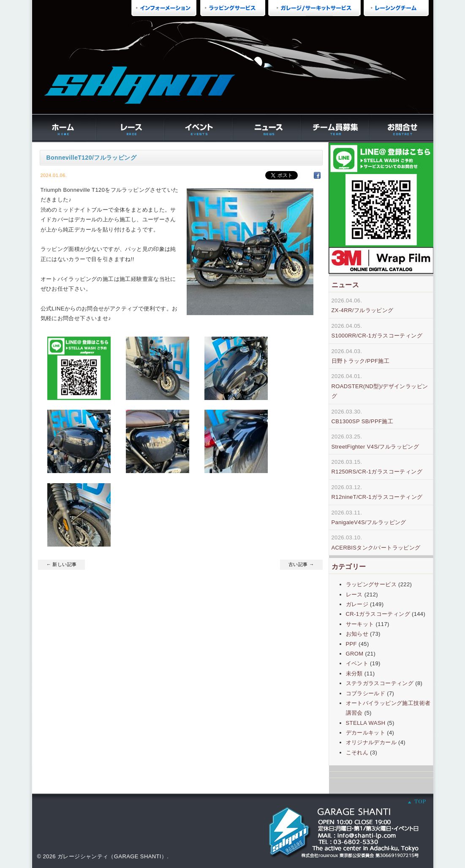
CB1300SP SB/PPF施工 (363, 421)
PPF (351, 644)
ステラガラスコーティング (380, 683)
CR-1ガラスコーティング (378, 614)
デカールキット (366, 733)
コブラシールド (366, 693)
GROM (355, 654)
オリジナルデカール (371, 742)
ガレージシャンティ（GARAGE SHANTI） (112, 856)
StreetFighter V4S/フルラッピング (375, 447)
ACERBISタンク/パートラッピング (376, 548)
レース (354, 595)
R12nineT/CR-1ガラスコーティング (377, 497)
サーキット (360, 624)
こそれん (357, 752)
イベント (357, 663)
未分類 (354, 673)
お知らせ (357, 634)
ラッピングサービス (371, 584)
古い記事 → (301, 564)
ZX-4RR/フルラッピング (363, 310)
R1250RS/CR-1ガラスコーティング (377, 472)
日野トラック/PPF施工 (361, 361)
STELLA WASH (366, 723)
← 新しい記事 (62, 564)
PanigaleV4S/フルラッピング (369, 522)
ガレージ (357, 604)
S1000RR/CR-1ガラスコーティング (377, 336)
